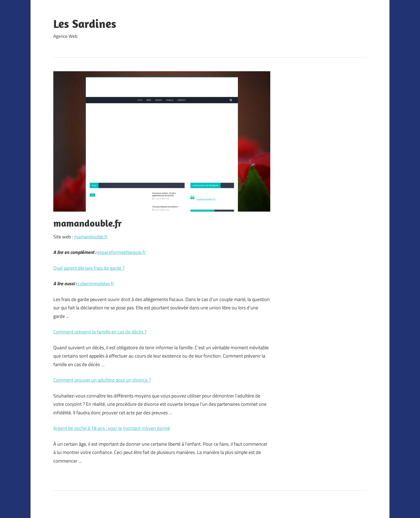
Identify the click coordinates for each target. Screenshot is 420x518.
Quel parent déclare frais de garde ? (89, 268)
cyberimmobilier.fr (96, 284)
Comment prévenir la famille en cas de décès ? (100, 332)
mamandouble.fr (91, 237)
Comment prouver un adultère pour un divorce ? (102, 380)
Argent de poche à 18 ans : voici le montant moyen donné (112, 428)
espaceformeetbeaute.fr (121, 252)
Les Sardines (85, 24)
